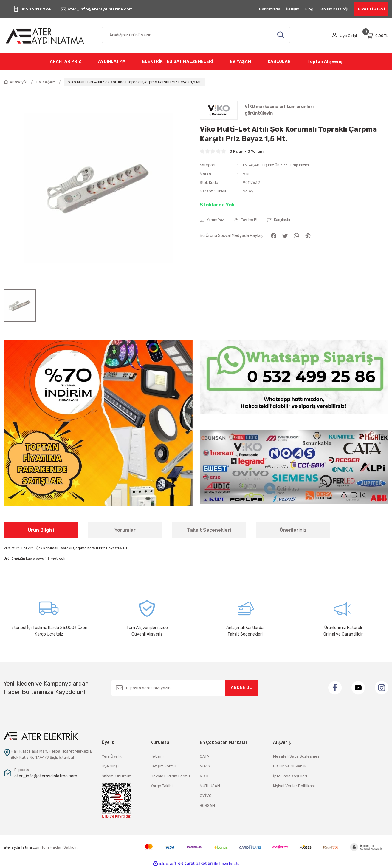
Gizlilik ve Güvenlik (290, 766)
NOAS (205, 766)
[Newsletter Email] (185, 688)
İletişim (157, 756)
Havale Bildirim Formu (170, 776)
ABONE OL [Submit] (241, 688)
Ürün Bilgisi (41, 530)
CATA (204, 756)
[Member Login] (344, 36)
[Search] (196, 35)
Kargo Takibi (162, 786)
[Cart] (377, 36)
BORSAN (207, 805)
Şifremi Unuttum (117, 776)
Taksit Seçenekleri (209, 530)
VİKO (247, 174)
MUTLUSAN (210, 786)
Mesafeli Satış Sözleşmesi (297, 756)
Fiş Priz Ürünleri (279, 165)
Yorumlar (125, 530)
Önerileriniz (293, 530)
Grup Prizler (307, 165)
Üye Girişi (110, 766)
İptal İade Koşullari (290, 776)
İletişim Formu (163, 766)
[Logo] (49, 36)
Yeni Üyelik (112, 756)
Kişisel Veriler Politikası (294, 786)
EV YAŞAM (252, 165)
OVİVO (206, 796)
